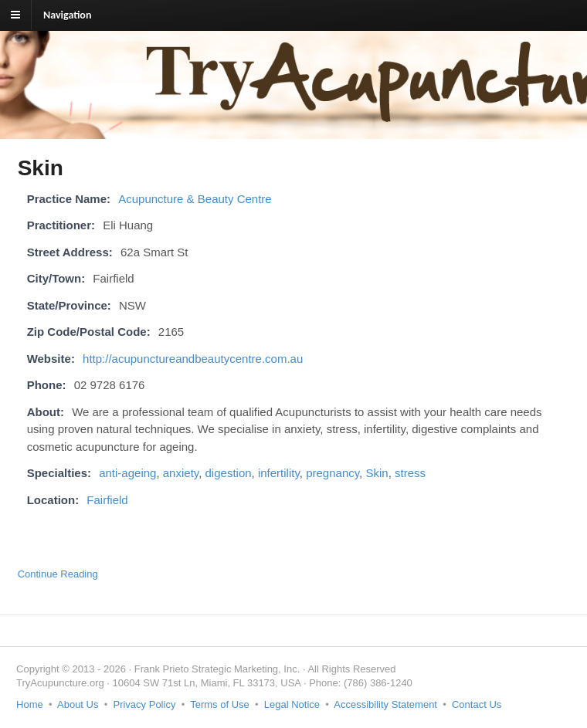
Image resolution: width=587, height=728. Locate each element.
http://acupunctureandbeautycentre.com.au (193, 359)
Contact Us (477, 704)
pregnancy (333, 473)
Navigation (67, 15)
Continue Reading (58, 574)
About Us (78, 704)
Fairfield (107, 500)
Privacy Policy (144, 704)
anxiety (181, 473)
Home (30, 704)
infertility (279, 473)
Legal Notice (292, 704)
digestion (229, 473)
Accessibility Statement (385, 704)
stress (410, 473)
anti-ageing (127, 473)
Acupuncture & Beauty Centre (195, 199)
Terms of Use (220, 704)
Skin (377, 473)
